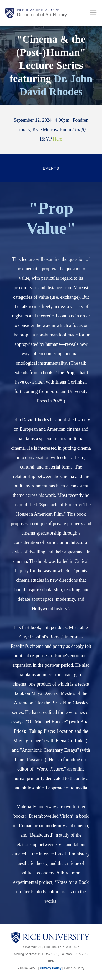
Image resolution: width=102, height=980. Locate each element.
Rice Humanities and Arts (39, 10)
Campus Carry (74, 968)
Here (57, 139)
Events (51, 168)
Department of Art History (42, 15)
